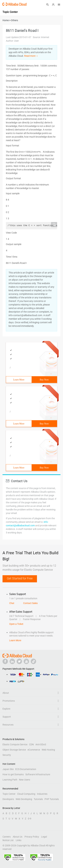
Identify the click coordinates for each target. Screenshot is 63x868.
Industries (42, 794)
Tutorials (38, 799)
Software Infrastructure (38, 774)
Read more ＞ (31, 56)
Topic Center (9, 794)
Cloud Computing (26, 794)
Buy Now (44, 380)
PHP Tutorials (52, 799)
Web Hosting (48, 750)
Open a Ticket (16, 624)
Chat (12, 603)
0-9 (30, 819)
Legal (44, 837)
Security (7, 755)
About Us (18, 837)
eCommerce (34, 750)
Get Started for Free (20, 578)
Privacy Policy (32, 837)
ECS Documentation (26, 769)
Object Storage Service (14, 750)
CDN (31, 744)
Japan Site (8, 769)
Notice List (8, 840)
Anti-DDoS (41, 744)
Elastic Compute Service (15, 744)
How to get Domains (13, 774)
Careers (7, 837)
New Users (25, 780)
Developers (8, 799)
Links (19, 840)
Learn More (19, 380)
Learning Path (10, 780)
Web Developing (24, 799)
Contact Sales (30, 603)
